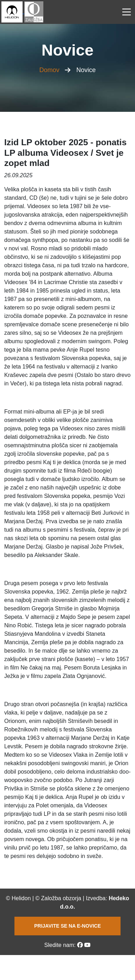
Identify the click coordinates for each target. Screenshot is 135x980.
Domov (49, 70)
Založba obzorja (61, 898)
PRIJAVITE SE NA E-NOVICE (67, 926)
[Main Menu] (127, 12)
